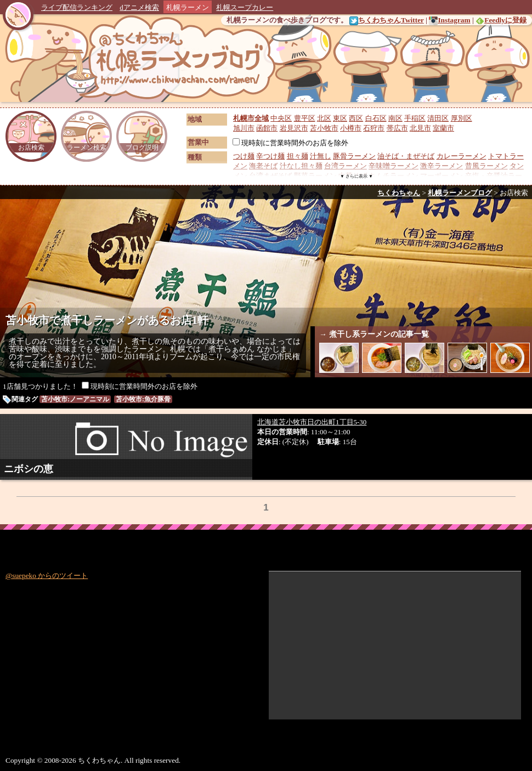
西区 (356, 118)
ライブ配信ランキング (77, 7)
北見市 (420, 128)
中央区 (281, 118)
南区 (395, 118)
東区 (340, 118)
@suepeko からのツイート (47, 576)
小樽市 (351, 128)
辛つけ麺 (270, 156)
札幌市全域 (251, 118)
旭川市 (244, 128)
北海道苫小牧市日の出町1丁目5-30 (312, 422)
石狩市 (374, 128)
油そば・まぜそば (406, 156)
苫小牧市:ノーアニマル (75, 399)
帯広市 (397, 128)
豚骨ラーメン (354, 156)
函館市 (267, 128)
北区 (324, 118)
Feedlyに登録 (501, 20)
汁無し (321, 156)
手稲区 (415, 118)
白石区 (376, 118)
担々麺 (298, 156)
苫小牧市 (324, 128)
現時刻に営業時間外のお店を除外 (290, 143)
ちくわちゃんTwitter (387, 20)
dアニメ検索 (139, 7)
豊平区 (305, 118)
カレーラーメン (462, 156)
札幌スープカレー (245, 7)
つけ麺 (244, 156)
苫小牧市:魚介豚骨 (143, 399)
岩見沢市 (294, 128)
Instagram (449, 20)
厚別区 (462, 118)
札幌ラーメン (188, 7)
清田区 (438, 118)
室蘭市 (443, 128)
